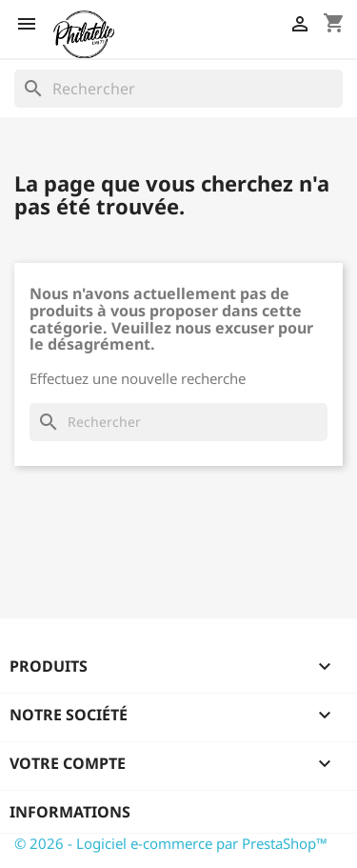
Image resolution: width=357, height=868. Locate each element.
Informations (70, 812)
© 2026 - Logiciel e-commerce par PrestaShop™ (171, 843)
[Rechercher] (178, 89)
